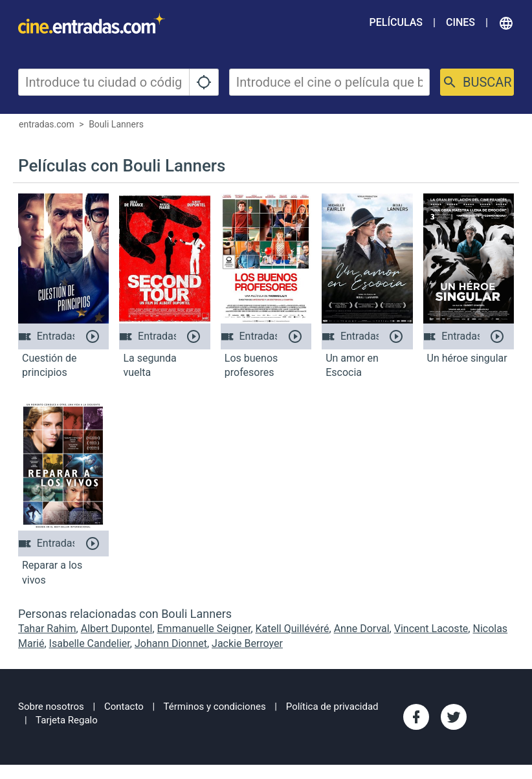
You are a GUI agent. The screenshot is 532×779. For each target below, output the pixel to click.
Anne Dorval (362, 629)
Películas (396, 22)
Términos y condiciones (215, 707)
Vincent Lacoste (431, 629)
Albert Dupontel (117, 629)
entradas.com (47, 124)
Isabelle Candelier (90, 643)
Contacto (124, 707)
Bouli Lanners (116, 124)
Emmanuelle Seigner (204, 629)
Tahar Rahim (47, 629)
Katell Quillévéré (293, 629)
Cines (460, 22)
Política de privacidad (332, 707)
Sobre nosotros (51, 707)
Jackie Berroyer (247, 643)
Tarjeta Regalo (67, 720)
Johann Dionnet (171, 643)
